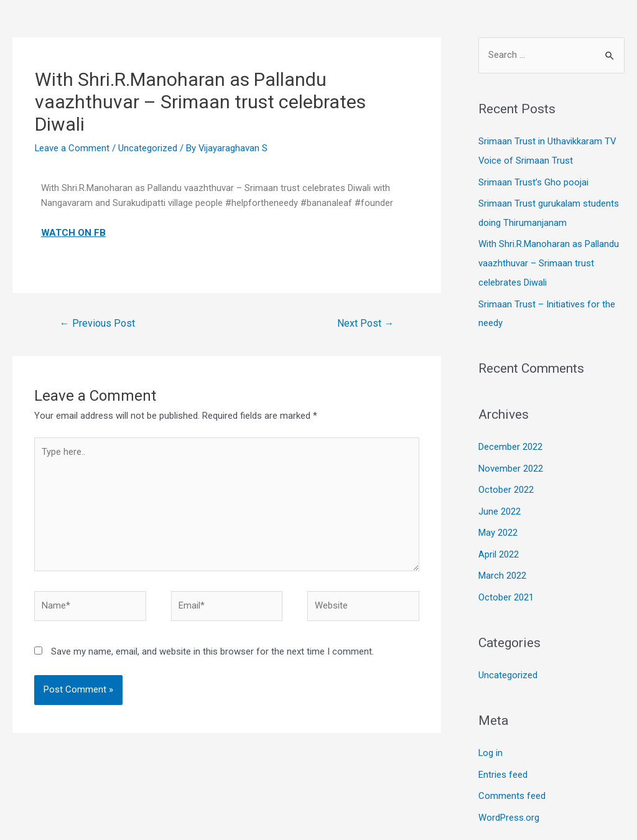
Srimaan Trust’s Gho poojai (533, 181)
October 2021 (506, 589)
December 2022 (510, 442)
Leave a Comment (72, 148)
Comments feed (512, 786)
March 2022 (502, 568)
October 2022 (506, 484)
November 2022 (511, 463)
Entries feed (503, 765)
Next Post (365, 323)
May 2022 (498, 526)
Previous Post (97, 323)
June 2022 (500, 505)
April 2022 (499, 547)
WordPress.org (509, 807)
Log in (491, 744)
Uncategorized (148, 148)
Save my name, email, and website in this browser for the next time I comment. (212, 652)
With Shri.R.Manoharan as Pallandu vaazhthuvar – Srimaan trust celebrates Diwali (549, 261)
